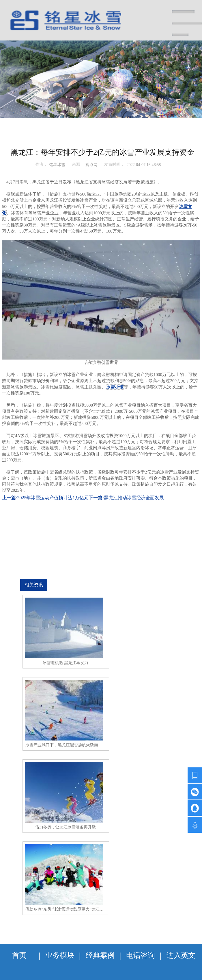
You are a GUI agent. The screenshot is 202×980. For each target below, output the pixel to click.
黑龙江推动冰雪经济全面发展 (134, 498)
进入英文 (181, 955)
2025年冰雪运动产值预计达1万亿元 (53, 498)
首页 (19, 955)
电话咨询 (141, 955)
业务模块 (60, 955)
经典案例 (100, 955)
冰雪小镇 (115, 387)
